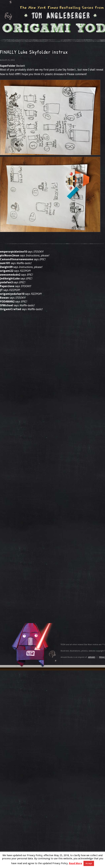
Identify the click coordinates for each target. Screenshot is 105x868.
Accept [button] (89, 863)
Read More (75, 863)
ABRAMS (92, 657)
